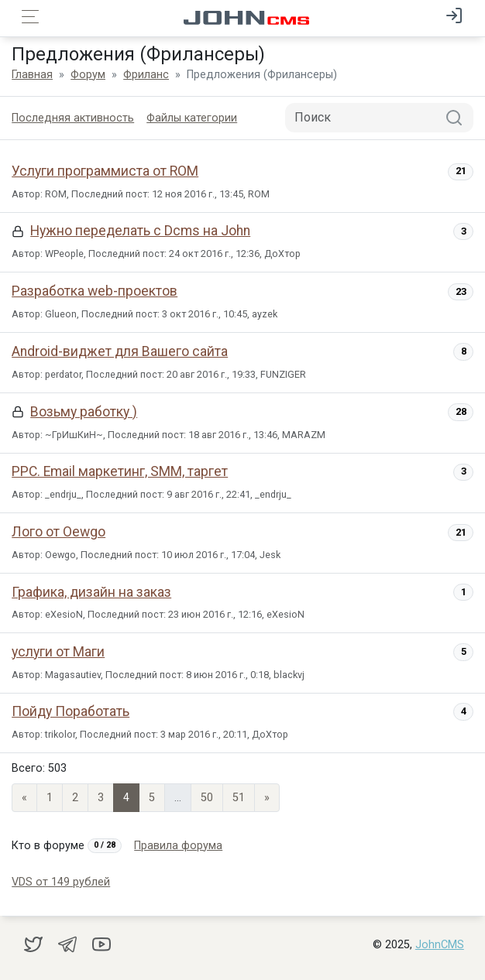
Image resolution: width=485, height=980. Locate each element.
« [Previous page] (24, 798)
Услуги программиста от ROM (105, 171)
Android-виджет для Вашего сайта (120, 351)
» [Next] (267, 798)
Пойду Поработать (71, 711)
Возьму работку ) (84, 412)
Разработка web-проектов (95, 291)
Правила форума (178, 846)
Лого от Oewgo (58, 532)
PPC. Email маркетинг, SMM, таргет (120, 471)
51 (239, 798)
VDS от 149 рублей (61, 882)
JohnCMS (440, 945)
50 (207, 798)
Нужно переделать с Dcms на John (140, 231)
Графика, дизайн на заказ (91, 592)
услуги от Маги (58, 652)
